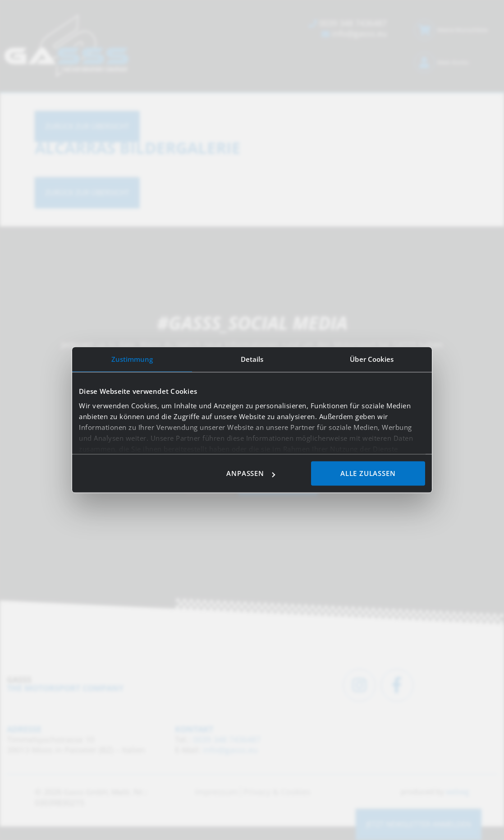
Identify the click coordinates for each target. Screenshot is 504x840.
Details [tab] (252, 359)
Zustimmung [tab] (132, 359)
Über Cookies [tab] (372, 359)
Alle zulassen (368, 474)
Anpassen (250, 474)
